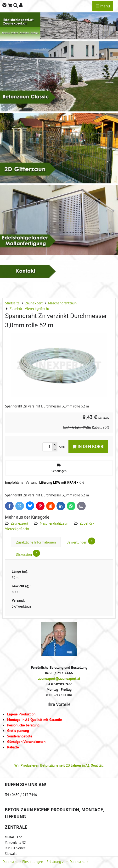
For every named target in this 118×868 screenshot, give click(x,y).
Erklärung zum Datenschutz (67, 862)
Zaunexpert (20, 523)
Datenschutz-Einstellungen (23, 862)
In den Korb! (88, 446)
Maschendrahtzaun (54, 523)
